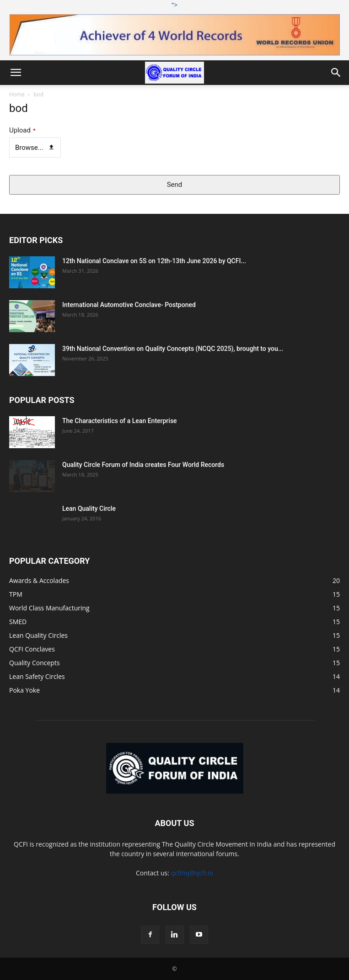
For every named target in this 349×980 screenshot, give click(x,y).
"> (174, 28)
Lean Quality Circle (89, 509)
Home (17, 94)
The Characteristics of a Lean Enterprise (120, 421)
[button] (16, 73)
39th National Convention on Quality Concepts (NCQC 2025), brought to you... (173, 349)
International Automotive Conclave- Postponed (129, 305)
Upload (22, 130)
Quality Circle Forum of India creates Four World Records (143, 465)
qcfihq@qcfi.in (192, 873)
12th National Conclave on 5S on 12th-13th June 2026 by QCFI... (154, 261)
